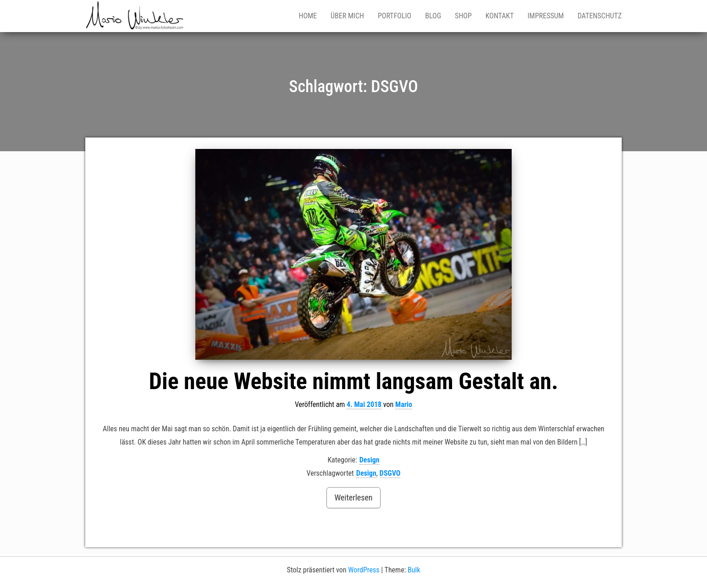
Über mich (347, 16)
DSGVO (390, 473)
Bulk (414, 570)
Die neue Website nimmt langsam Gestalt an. (353, 381)
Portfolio (395, 16)
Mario (404, 404)
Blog (433, 16)
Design (370, 460)
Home (308, 16)
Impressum (546, 16)
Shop (463, 16)
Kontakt (500, 16)
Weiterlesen (353, 497)
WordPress (364, 570)
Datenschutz (600, 16)
